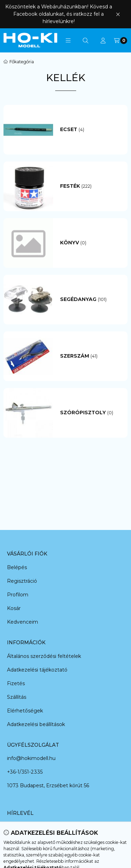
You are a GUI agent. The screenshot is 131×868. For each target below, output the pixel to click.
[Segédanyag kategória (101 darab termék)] (90, 300)
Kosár (14, 608)
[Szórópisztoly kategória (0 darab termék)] (90, 413)
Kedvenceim (23, 622)
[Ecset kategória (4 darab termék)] (90, 130)
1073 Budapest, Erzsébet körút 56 (48, 785)
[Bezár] (118, 14)
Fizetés (16, 683)
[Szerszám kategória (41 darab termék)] (90, 356)
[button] (68, 41)
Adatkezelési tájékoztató (37, 670)
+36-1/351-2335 (25, 772)
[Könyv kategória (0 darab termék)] (90, 243)
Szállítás (17, 697)
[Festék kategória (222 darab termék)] (90, 186)
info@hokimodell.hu (31, 758)
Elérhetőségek (25, 711)
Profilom (18, 595)
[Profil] (103, 41)
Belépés (17, 567)
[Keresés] (86, 41)
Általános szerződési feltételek (44, 656)
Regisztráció (22, 581)
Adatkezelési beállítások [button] (36, 724)
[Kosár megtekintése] (121, 41)
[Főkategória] (19, 62)
